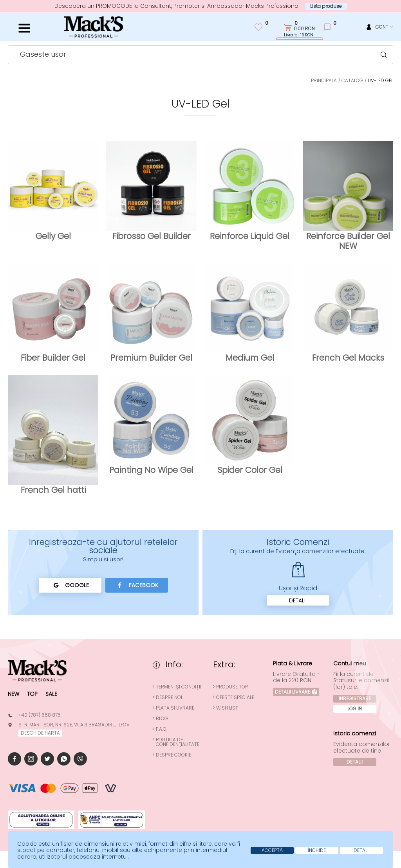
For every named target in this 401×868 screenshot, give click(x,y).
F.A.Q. (162, 729)
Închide (317, 850)
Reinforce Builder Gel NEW (348, 241)
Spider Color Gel (250, 470)
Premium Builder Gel (151, 358)
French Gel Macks (348, 358)
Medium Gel (250, 358)
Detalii (298, 600)
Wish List (227, 708)
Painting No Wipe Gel (151, 470)
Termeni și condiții (179, 687)
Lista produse (326, 6)
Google (70, 585)
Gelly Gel (53, 236)
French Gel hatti (53, 490)
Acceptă (272, 850)
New (14, 694)
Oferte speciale (235, 697)
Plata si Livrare (175, 708)
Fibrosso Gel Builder (152, 236)
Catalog (352, 80)
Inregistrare (355, 698)
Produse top (232, 687)
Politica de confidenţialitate (178, 742)
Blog (162, 719)
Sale (51, 694)
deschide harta (40, 733)
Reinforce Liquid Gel (250, 236)
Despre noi (169, 697)
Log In (355, 709)
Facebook (136, 585)
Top (32, 694)
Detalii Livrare (296, 692)
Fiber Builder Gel (53, 358)
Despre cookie (173, 755)
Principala (324, 80)
